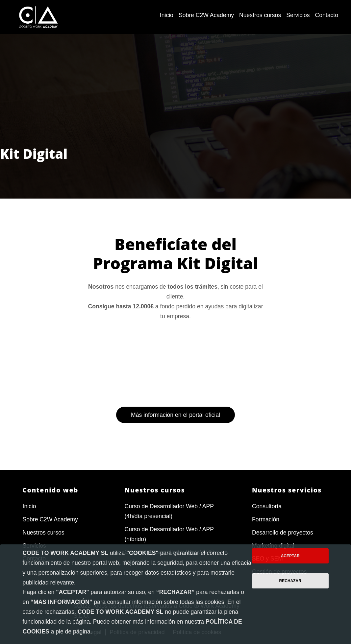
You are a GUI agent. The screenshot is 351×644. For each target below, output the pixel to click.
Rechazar (290, 581)
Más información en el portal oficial (175, 440)
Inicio (29, 506)
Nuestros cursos (44, 533)
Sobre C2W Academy (50, 519)
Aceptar (290, 556)
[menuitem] (167, 15)
